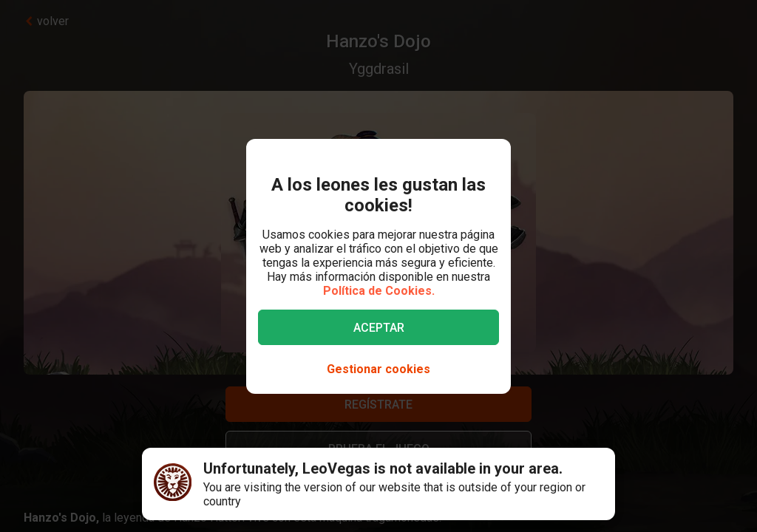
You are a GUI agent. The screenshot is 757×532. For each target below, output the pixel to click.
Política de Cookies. (379, 291)
